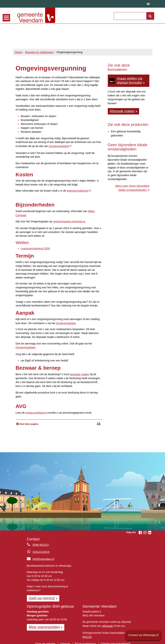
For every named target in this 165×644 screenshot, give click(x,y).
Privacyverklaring (85, 639)
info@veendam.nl (40, 556)
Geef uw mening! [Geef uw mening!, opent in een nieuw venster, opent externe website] (41, 595)
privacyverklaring (35, 410)
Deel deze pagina (28, 421)
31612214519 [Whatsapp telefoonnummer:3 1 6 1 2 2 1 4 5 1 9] (40, 549)
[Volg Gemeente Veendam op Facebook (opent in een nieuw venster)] (140, 530)
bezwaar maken (79, 372)
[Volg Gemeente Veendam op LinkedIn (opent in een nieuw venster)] (150, 530)
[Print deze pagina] (99, 422)
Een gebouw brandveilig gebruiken (125, 132)
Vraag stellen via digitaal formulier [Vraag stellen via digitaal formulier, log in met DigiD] (129, 80)
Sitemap (66, 639)
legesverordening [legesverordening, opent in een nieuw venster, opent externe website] (77, 190)
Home (18, 52)
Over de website (47, 639)
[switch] (148, 4)
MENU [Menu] (6, 18)
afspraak (107, 623)
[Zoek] (150, 16)
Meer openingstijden (43, 624)
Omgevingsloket (65, 321)
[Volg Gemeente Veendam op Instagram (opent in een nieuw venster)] (145, 530)
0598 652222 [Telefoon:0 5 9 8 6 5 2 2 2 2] (40, 542)
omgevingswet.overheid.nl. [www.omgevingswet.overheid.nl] (68, 220)
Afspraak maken (121, 110)
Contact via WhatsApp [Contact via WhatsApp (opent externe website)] (143, 635)
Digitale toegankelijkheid (114, 639)
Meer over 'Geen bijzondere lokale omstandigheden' (130, 186)
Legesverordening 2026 (34, 247)
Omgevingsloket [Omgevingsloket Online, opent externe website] (58, 146)
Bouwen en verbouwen (38, 52)
